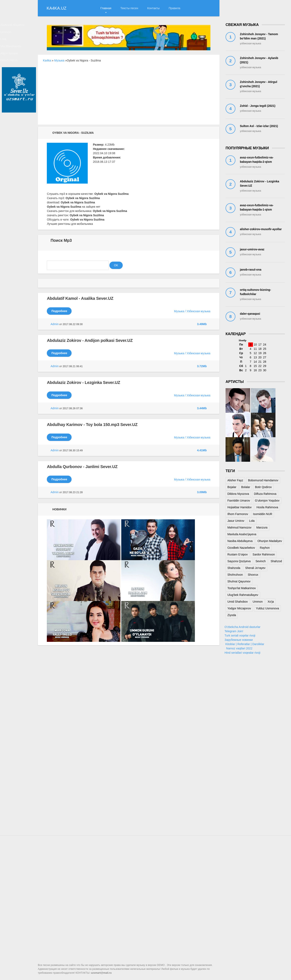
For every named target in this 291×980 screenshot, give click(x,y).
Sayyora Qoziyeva (239, 561)
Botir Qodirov (263, 487)
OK (116, 265)
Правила (175, 8)
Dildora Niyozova (238, 494)
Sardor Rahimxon (264, 554)
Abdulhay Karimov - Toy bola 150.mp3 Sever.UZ (92, 425)
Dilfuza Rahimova (265, 494)
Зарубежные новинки (239, 640)
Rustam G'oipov (238, 554)
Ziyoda (232, 615)
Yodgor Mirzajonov (239, 608)
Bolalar (246, 487)
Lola (8, 43)
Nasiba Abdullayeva (240, 541)
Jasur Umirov (236, 521)
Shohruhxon (235, 575)
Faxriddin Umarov (239, 501)
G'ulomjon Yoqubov (267, 501)
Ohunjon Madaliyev (270, 541)
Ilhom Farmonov (238, 514)
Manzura (262, 527)
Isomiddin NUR (263, 514)
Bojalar (232, 487)
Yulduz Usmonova (267, 608)
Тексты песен (129, 8)
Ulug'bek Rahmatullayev (243, 595)
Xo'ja (271, 602)
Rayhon (265, 548)
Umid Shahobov (238, 602)
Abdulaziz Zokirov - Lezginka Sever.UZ (83, 382)
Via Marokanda (15, 52)
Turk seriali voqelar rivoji (240, 635)
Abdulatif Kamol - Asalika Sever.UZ (80, 298)
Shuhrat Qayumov (239, 581)
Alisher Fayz (235, 480)
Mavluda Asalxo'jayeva (242, 534)
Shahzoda (234, 568)
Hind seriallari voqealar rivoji (242, 653)
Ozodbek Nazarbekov (241, 548)
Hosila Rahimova (267, 507)
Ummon (10, 35)
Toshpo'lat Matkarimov (242, 588)
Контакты (153, 8)
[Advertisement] (129, 96)
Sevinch (261, 561)
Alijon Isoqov (13, 61)
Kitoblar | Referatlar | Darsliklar (244, 644)
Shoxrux (253, 575)
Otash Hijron (13, 70)
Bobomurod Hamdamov (263, 480)
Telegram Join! (234, 631)
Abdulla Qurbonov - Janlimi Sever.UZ (82, 467)
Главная (106, 8)
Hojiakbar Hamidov (239, 507)
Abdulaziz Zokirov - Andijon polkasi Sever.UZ (90, 340)
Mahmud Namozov (239, 527)
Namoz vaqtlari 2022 (238, 648)
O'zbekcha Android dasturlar (242, 627)
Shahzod (276, 561)
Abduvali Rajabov (16, 26)
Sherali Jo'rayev (255, 568)
